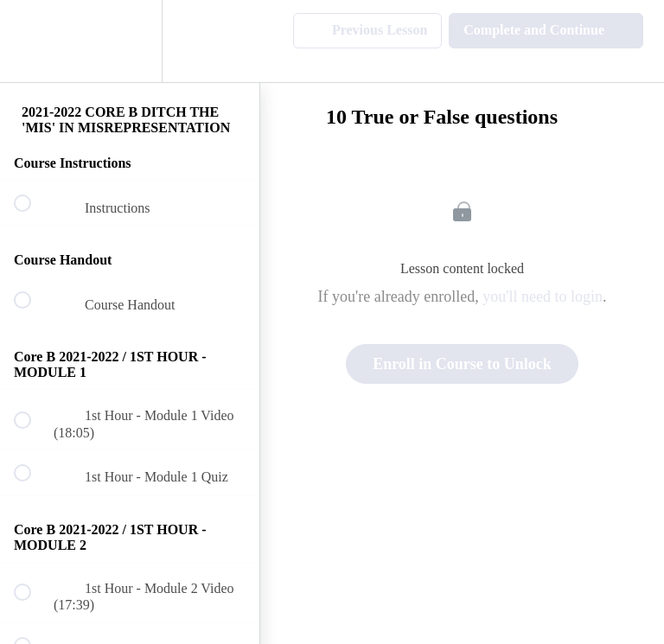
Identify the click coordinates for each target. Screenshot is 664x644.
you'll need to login (543, 296)
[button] (32, 41)
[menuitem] (130, 41)
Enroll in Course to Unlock (462, 364)
